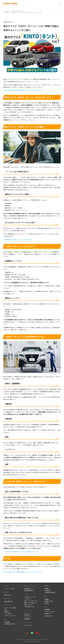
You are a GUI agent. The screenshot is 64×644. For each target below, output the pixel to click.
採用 (44, 596)
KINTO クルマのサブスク (30, 601)
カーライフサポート (28, 610)
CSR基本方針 (47, 590)
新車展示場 (27, 619)
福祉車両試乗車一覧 (29, 590)
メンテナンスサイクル (9, 616)
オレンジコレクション (29, 623)
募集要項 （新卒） (48, 601)
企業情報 (46, 589)
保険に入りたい (28, 605)
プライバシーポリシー (49, 612)
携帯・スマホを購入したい (30, 603)
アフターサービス (8, 605)
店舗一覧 (5, 592)
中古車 (5, 619)
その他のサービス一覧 (29, 597)
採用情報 (46, 599)
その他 (45, 607)
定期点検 (6, 612)
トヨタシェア (27, 599)
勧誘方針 (46, 614)
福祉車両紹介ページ (29, 589)
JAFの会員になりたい (29, 607)
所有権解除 (47, 610)
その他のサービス (28, 594)
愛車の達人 (27, 615)
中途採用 (46, 603)
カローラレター (28, 617)
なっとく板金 (7, 614)
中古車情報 (7, 622)
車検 (5, 610)
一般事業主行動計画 (49, 592)
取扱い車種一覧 (8, 601)
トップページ (7, 586)
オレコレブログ (28, 625)
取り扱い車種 (7, 599)
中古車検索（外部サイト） (10, 624)
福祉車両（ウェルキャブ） (30, 586)
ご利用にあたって (48, 616)
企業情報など (47, 586)
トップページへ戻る (9, 589)
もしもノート (27, 613)
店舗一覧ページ (8, 595)
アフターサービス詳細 (9, 608)
